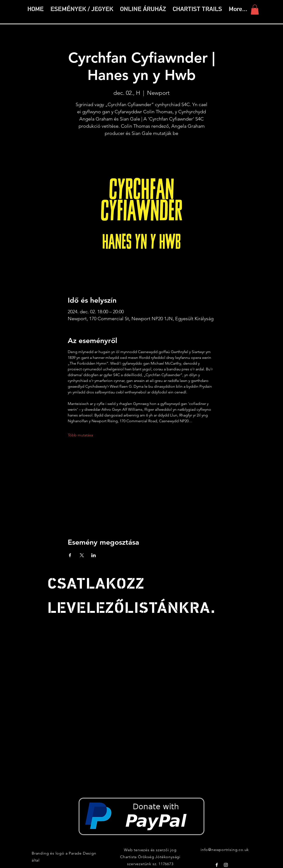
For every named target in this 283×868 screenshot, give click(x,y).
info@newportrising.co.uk (225, 850)
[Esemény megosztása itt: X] (82, 555)
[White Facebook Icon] (217, 865)
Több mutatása (80, 435)
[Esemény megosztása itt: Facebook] (70, 555)
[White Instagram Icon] (226, 865)
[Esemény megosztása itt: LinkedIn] (94, 555)
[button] (197, 9)
